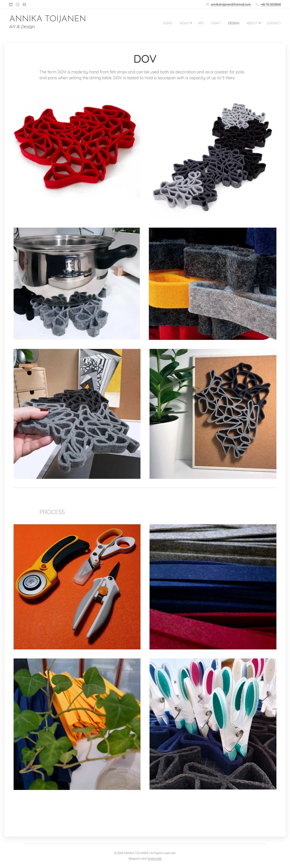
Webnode (155, 858)
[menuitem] (154, 23)
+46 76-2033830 (271, 4)
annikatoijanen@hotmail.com (231, 4)
